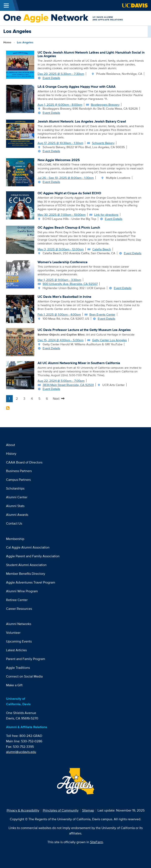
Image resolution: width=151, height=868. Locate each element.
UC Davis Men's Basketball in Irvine (64, 297)
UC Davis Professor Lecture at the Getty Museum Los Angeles (84, 330)
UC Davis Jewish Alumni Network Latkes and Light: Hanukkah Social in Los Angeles (91, 54)
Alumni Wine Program (22, 591)
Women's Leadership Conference (63, 262)
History (11, 454)
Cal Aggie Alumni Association (28, 547)
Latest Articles (16, 650)
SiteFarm (96, 842)
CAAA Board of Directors (24, 462)
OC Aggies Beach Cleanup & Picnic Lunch (69, 227)
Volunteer (13, 633)
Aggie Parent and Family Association (33, 556)
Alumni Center (17, 497)
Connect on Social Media (24, 676)
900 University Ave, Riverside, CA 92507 (70, 284)
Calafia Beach (102, 249)
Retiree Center (17, 600)
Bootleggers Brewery (105, 105)
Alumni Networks (19, 624)
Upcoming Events (19, 641)
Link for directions (106, 215)
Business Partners (19, 471)
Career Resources (19, 609)
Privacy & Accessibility (23, 810)
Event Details (51, 78)
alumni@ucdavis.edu (21, 752)
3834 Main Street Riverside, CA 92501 (68, 385)
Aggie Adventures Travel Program (31, 582)
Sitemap (88, 810)
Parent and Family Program (26, 659)
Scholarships (15, 488)
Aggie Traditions (18, 668)
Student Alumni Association (26, 565)
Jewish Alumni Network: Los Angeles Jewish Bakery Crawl (82, 121)
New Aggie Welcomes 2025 (59, 160)
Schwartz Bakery (103, 143)
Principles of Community (61, 810)
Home (7, 42)
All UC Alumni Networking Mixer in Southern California (79, 363)
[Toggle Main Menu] (6, 5)
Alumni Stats (15, 506)
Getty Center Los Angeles (109, 340)
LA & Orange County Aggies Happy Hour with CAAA (77, 87)
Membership (15, 539)
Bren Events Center (102, 314)
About (11, 445)
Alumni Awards (17, 515)
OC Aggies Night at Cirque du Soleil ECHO (69, 193)
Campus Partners (18, 480)
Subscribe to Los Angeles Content (8, 408)
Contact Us (14, 523)
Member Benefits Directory (26, 574)
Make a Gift (14, 685)
